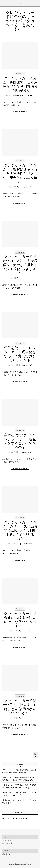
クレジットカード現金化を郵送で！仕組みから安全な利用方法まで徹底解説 (20, 84)
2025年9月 (7, 840)
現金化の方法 (20, 74)
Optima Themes (26, 864)
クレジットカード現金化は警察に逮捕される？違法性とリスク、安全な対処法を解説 (20, 174)
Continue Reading (20, 112)
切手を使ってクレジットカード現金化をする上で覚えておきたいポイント (20, 354)
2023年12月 (7, 843)
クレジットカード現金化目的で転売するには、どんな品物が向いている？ (20, 707)
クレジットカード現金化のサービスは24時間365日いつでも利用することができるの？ (20, 531)
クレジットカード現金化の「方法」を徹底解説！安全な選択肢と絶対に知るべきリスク (20, 265)
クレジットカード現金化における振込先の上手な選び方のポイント (20, 620)
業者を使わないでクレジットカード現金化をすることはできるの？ (20, 441)
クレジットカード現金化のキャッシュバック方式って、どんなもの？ (20, 21)
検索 (35, 755)
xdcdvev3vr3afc (27, 365)
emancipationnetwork (27, 95)
